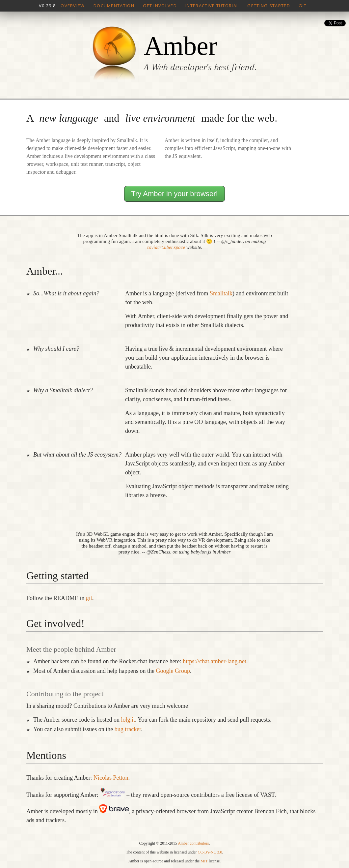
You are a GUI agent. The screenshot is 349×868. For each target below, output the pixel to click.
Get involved (160, 6)
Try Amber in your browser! (174, 194)
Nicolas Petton (111, 778)
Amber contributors (193, 843)
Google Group (173, 671)
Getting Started (269, 6)
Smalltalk (221, 293)
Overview (73, 6)
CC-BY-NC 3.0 (210, 852)
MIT (204, 861)
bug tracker (128, 729)
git (89, 598)
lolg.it (128, 720)
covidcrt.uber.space (166, 247)
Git (303, 6)
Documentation (114, 6)
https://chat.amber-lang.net (215, 661)
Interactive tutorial (212, 6)
